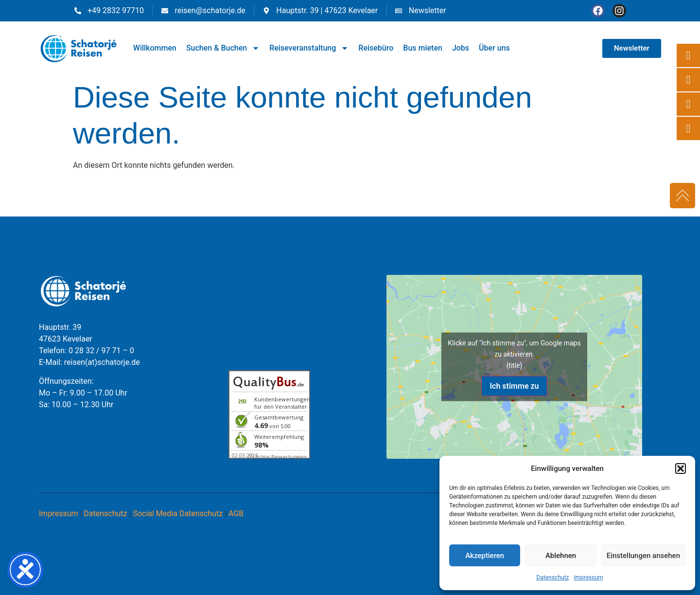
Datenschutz (552, 577)
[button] (681, 469)
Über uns (494, 48)
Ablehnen (561, 556)
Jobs (461, 48)
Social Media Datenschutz (178, 514)
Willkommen (155, 48)
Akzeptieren (485, 556)
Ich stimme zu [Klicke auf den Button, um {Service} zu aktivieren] (514, 386)
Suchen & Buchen (223, 48)
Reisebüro (376, 48)
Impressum (588, 577)
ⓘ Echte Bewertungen (278, 457)
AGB (236, 514)
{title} (515, 365)
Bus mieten (423, 48)
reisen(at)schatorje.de (102, 362)
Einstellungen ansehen (643, 556)
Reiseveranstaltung (309, 48)
